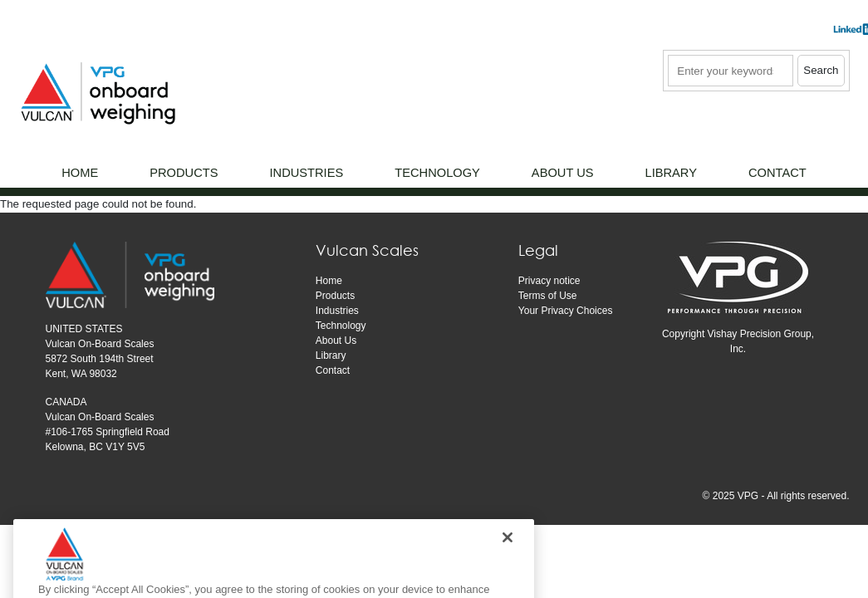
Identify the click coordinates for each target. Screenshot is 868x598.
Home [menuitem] (80, 173)
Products (335, 296)
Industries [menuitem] (306, 173)
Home (329, 281)
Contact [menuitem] (777, 173)
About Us (336, 341)
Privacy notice (549, 281)
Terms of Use (548, 296)
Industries (337, 311)
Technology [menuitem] (437, 173)
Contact (333, 370)
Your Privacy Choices (566, 311)
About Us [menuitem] (563, 173)
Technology (341, 326)
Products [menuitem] (184, 173)
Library (331, 355)
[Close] (508, 556)
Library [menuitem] (671, 173)
